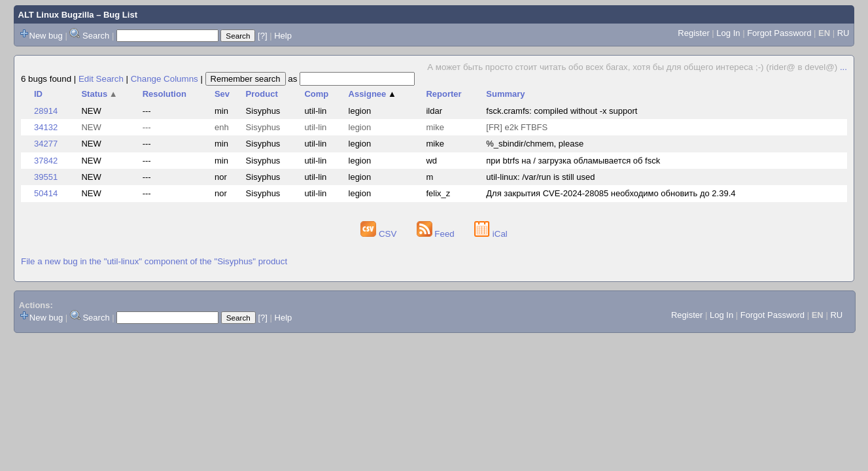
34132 (46, 127)
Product (262, 94)
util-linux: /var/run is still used (540, 177)
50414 (46, 193)
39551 (46, 177)
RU (843, 33)
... (843, 67)
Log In (728, 33)
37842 (46, 161)
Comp (316, 94)
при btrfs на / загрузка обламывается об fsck (573, 161)
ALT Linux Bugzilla (56, 15)
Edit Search (101, 79)
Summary (505, 94)
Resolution (165, 94)
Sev (222, 94)
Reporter (443, 94)
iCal (491, 234)
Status (99, 94)
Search (96, 36)
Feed (437, 234)
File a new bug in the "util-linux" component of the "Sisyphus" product (154, 261)
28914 (46, 111)
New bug (46, 36)
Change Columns (165, 79)
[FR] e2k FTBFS (517, 127)
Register (693, 33)
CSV (380, 234)
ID (38, 94)
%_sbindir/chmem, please (535, 144)
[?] (262, 36)
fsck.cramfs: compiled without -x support (562, 111)
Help (283, 36)
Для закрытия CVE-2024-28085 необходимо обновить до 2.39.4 (611, 193)
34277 (46, 144)
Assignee (373, 94)
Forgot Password (779, 33)
